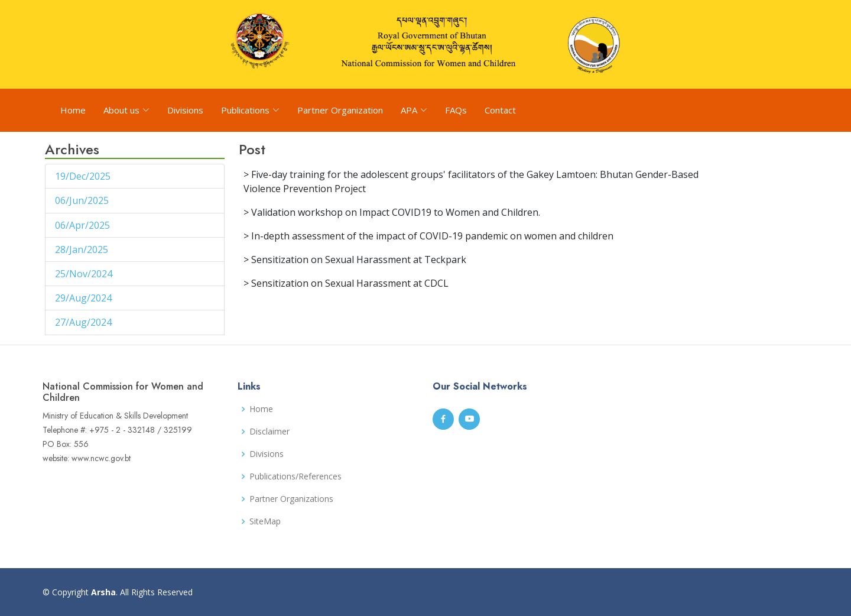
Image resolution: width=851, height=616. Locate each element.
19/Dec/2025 (84, 176)
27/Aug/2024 (85, 322)
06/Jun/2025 (83, 200)
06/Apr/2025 (84, 225)
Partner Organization (340, 110)
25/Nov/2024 (85, 274)
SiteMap (265, 521)
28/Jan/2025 (83, 249)
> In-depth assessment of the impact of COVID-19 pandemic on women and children (428, 236)
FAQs (456, 110)
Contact (500, 110)
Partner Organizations (291, 499)
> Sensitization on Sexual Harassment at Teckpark (355, 260)
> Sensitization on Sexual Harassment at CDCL (346, 283)
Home (73, 110)
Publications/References (295, 476)
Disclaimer (269, 432)
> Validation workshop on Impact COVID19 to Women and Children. (392, 212)
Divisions (185, 110)
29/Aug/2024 (85, 298)
